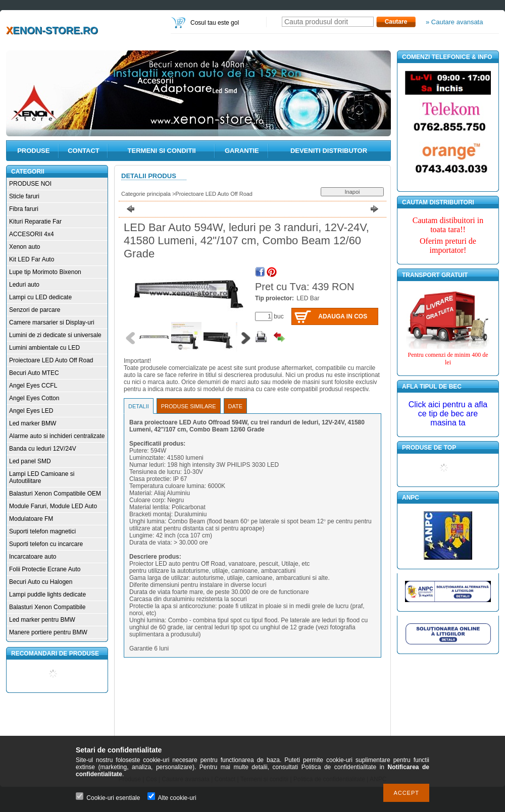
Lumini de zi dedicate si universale (55, 335)
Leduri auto (24, 285)
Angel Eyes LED (31, 411)
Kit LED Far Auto (32, 259)
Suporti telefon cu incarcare (46, 544)
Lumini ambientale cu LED (44, 348)
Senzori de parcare (35, 310)
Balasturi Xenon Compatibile (47, 607)
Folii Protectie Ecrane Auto (45, 569)
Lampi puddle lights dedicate (47, 594)
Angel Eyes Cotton (34, 398)
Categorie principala (146, 194)
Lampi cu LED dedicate (40, 297)
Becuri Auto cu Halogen (41, 582)
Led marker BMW (33, 423)
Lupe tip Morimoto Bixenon (45, 272)
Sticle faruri (24, 196)
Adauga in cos (343, 316)
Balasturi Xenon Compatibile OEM (55, 494)
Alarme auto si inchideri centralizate (57, 436)
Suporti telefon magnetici (42, 531)
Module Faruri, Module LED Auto (53, 506)
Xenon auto (24, 247)
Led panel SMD (30, 461)
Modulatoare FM (31, 519)
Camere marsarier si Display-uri (52, 322)
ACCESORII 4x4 (32, 234)
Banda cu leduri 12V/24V (43, 449)
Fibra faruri (24, 209)
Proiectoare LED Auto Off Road (51, 360)
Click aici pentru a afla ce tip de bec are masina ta (448, 414)
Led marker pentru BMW (42, 620)
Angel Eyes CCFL (33, 386)
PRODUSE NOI (30, 184)
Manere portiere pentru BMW (48, 632)
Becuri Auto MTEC (34, 373)
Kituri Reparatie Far (35, 222)
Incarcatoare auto (33, 557)
